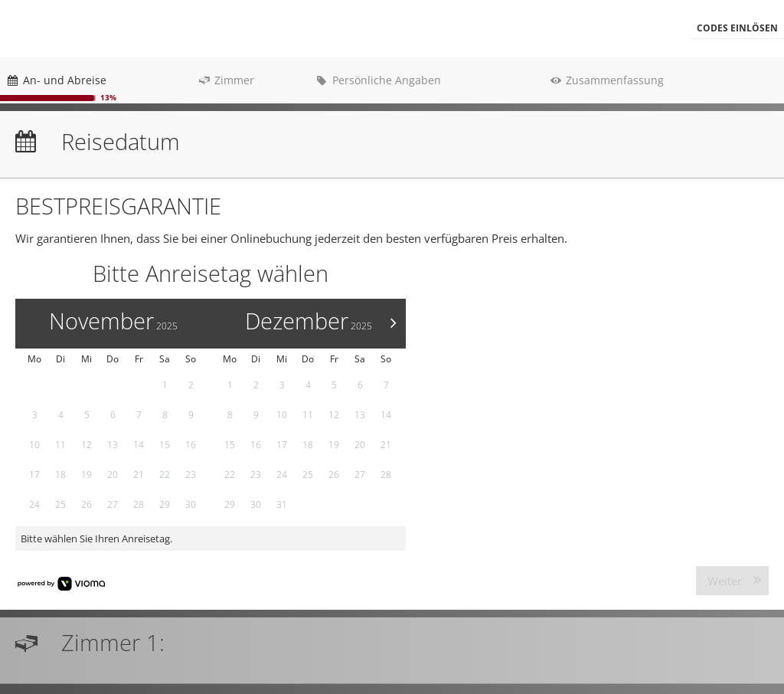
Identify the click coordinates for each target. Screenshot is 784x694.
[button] (737, 29)
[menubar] (392, 29)
